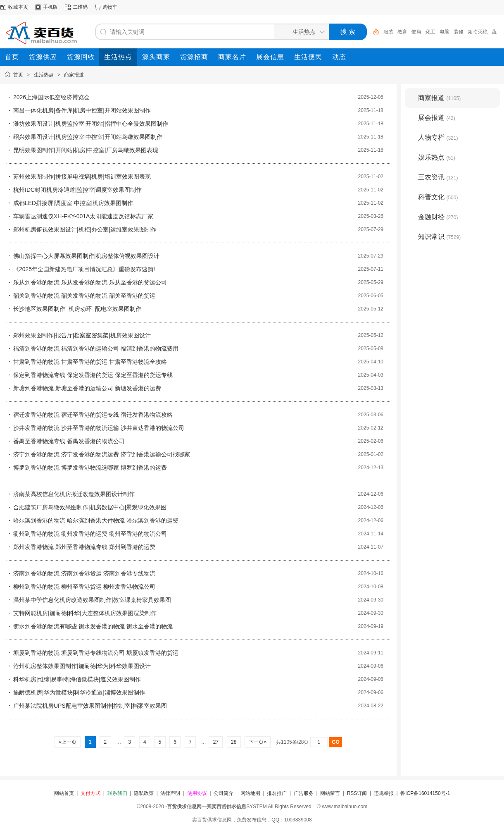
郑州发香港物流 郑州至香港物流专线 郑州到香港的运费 (84, 547)
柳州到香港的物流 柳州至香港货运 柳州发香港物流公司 (84, 587)
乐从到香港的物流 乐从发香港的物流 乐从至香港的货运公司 (90, 282)
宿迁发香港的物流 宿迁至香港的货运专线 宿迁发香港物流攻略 (93, 415)
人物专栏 (438, 137)
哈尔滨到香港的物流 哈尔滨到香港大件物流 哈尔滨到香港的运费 (96, 520)
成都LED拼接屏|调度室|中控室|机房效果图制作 (73, 203)
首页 (18, 75)
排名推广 (277, 793)
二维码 (80, 7)
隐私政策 (144, 793)
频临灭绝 (478, 32)
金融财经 (438, 217)
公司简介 (223, 793)
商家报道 (74, 75)
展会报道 (437, 118)
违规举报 (384, 793)
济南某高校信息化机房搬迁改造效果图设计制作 (74, 494)
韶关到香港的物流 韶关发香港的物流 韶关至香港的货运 (84, 296)
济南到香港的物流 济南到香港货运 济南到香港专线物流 (84, 573)
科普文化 (438, 197)
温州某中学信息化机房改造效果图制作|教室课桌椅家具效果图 (92, 600)
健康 (416, 32)
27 (216, 742)
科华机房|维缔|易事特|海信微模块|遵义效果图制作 (77, 679)
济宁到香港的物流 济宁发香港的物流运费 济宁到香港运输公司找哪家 (102, 454)
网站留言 (330, 793)
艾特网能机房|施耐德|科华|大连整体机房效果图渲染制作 (85, 613)
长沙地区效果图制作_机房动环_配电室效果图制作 (77, 309)
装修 (459, 32)
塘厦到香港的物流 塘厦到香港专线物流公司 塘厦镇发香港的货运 (96, 653)
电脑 (445, 32)
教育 (402, 32)
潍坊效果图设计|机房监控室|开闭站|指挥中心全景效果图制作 (91, 124)
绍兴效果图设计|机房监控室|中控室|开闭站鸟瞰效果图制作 (88, 137)
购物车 (110, 7)
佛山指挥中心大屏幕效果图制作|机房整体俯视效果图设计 (86, 256)
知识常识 (439, 237)
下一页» (258, 742)
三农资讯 (438, 177)
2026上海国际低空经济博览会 (51, 97)
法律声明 (170, 793)
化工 (430, 32)
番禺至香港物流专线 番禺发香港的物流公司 (69, 441)
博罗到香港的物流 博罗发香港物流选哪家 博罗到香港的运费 (90, 468)
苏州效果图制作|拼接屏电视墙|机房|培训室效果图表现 (82, 177)
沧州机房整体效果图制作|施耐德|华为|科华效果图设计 (82, 666)
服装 (388, 32)
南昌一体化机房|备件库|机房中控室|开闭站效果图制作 (82, 110)
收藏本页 (18, 7)
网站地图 (250, 793)
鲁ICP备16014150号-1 (425, 793)
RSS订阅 (357, 793)
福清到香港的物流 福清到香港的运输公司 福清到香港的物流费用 (96, 348)
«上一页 (68, 742)
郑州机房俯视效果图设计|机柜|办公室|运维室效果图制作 (85, 229)
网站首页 (64, 793)
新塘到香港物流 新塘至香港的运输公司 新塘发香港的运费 (87, 388)
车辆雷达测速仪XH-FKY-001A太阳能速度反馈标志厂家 (83, 216)
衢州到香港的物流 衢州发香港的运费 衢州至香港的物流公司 (90, 534)
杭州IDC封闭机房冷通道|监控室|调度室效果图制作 (77, 190)
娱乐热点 (437, 157)
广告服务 (304, 793)
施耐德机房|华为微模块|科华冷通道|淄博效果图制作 (79, 692)
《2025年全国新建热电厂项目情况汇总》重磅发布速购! (84, 269)
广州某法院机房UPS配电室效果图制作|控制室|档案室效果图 (90, 706)
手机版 (50, 7)
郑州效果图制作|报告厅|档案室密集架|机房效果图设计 (82, 335)
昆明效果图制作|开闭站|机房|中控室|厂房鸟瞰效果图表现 (86, 150)
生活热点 (44, 75)
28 (234, 742)
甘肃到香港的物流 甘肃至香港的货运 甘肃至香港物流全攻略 (90, 362)
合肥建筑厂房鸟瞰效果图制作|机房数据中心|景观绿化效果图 (90, 507)
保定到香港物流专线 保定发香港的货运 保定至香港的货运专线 (93, 375)
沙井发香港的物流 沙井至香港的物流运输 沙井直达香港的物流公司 (99, 428)
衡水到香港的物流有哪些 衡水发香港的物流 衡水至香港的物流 (93, 626)
